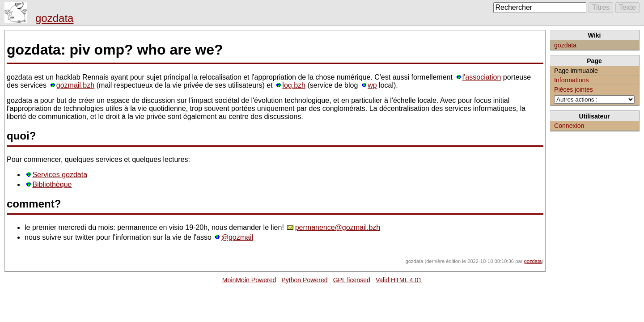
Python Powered (304, 280)
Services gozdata (60, 175)
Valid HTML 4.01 (399, 280)
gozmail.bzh (75, 85)
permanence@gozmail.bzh (338, 227)
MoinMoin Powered (249, 280)
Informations (571, 80)
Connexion (569, 126)
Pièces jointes (574, 89)
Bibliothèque (52, 184)
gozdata (54, 18)
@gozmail (237, 237)
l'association (482, 77)
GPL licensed (352, 280)
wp (372, 85)
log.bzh (294, 85)
